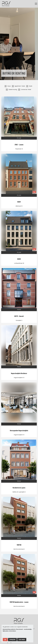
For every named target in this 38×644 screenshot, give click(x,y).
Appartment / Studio (18, 86)
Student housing (11, 89)
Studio (29, 86)
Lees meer (22, 640)
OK (5, 640)
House (8, 86)
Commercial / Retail (25, 89)
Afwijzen (12, 640)
